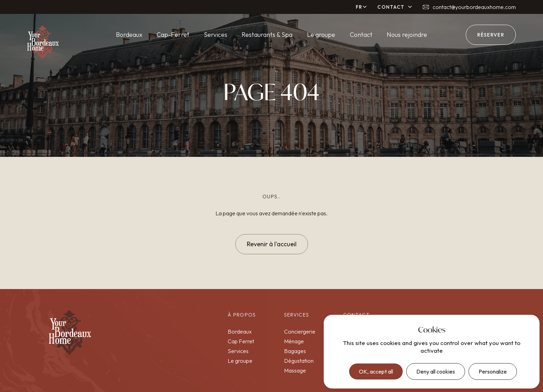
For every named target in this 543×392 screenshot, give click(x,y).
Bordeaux (129, 35)
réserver (491, 35)
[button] (361, 7)
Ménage (294, 341)
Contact (361, 35)
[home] (43, 42)
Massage (295, 370)
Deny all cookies (436, 371)
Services (216, 35)
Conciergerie (300, 331)
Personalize (493, 371)
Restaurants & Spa (267, 35)
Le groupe (321, 35)
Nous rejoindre (407, 35)
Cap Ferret (241, 341)
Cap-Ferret (173, 35)
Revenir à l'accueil (272, 244)
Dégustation (299, 361)
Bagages (295, 351)
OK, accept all (376, 371)
